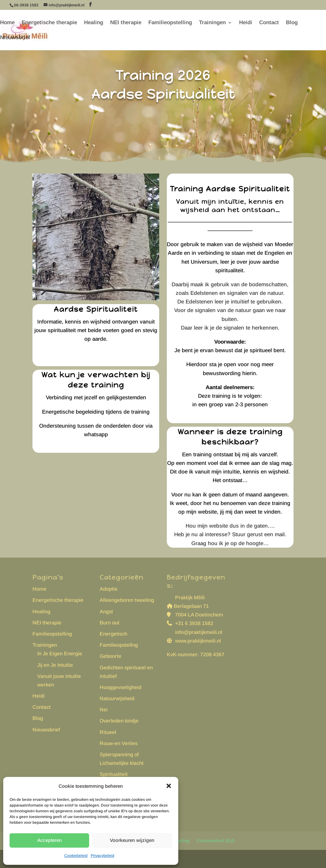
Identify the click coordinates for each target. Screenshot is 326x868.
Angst (106, 612)
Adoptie (109, 589)
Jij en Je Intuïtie (55, 665)
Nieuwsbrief (15, 38)
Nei (104, 710)
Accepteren (50, 840)
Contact (269, 23)
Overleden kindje (119, 721)
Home (7, 23)
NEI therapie (126, 23)
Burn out (110, 623)
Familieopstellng (119, 645)
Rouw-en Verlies (119, 743)
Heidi (246, 23)
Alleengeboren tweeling (127, 600)
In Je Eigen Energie (60, 654)
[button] (169, 786)
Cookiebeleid (76, 856)
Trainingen (212, 23)
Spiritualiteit (114, 774)
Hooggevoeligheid (120, 687)
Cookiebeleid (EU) (215, 841)
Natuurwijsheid (117, 698)
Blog (292, 23)
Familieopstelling (170, 23)
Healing (94, 23)
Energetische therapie (49, 23)
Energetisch (113, 634)
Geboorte (110, 656)
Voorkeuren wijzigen (132, 840)
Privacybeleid (103, 856)
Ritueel (108, 732)
